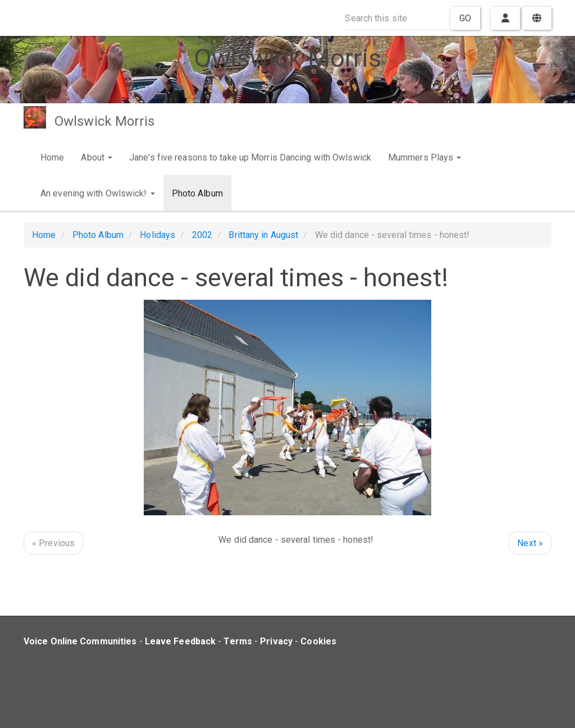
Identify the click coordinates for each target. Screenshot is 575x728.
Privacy (276, 641)
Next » (530, 543)
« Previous (53, 543)
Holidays (158, 235)
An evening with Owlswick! (98, 193)
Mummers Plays (425, 157)
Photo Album (197, 193)
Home (52, 157)
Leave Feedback (180, 641)
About (97, 157)
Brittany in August (263, 235)
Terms (238, 641)
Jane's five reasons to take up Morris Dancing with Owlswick (250, 157)
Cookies (318, 641)
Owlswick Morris (105, 121)
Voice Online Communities (80, 641)
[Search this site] (396, 18)
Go (465, 18)
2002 (202, 235)
